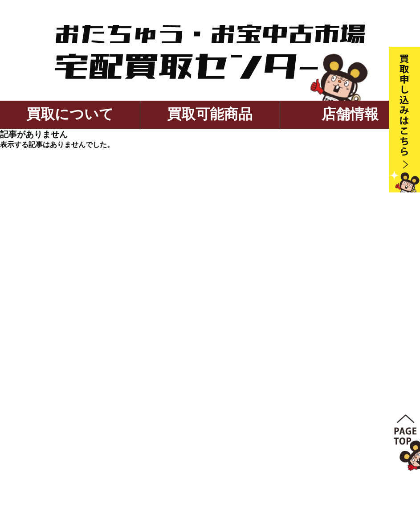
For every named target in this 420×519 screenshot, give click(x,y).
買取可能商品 (210, 114)
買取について (70, 114)
